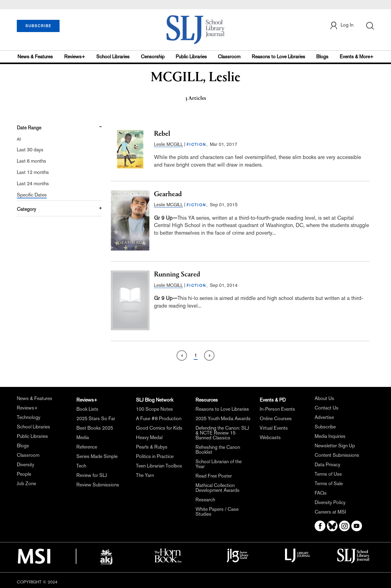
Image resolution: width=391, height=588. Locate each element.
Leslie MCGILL (168, 144)
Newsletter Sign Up (335, 446)
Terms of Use (328, 474)
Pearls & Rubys (152, 447)
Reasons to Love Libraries (278, 57)
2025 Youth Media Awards (223, 418)
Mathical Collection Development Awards (217, 488)
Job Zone (26, 483)
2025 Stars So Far (96, 418)
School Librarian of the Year (219, 464)
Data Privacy (327, 465)
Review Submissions (98, 485)
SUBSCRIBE (38, 26)
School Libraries (113, 57)
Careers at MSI (330, 512)
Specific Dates (32, 195)
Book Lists (87, 409)
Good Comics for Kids (159, 428)
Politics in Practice (155, 456)
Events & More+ (357, 57)
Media (83, 437)
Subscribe (325, 427)
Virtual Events (274, 428)
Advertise (324, 417)
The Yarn (145, 475)
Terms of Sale (329, 483)
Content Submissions (337, 455)
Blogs (322, 57)
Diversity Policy (330, 502)
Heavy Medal (149, 437)
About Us (324, 398)
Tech (81, 466)
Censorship (153, 57)
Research (205, 500)
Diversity (26, 465)
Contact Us (327, 408)
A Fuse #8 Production (159, 418)
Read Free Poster (214, 476)
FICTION (197, 145)
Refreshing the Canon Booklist (218, 450)
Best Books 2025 (95, 428)
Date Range (29, 128)
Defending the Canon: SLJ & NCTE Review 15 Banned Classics (222, 433)
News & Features (35, 57)
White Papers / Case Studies (217, 512)
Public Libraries (191, 57)
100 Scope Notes (154, 409)
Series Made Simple (97, 456)
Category (26, 209)
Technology (29, 417)
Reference (87, 447)
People (24, 474)
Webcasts (270, 437)
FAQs (321, 493)
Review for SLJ (92, 475)
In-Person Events (277, 409)
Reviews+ (75, 57)
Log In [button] (342, 25)
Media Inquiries (330, 436)
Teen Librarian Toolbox (159, 466)
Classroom (229, 57)
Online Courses (276, 418)
